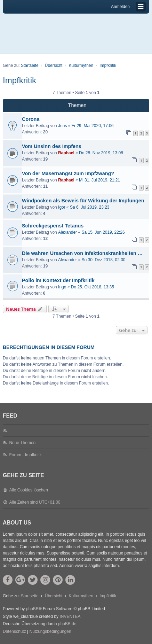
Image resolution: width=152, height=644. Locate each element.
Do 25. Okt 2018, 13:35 (93, 287)
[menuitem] (14, 632)
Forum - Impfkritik (25, 455)
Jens (62, 126)
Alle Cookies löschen (28, 490)
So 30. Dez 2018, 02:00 (103, 260)
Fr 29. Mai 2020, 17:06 (93, 126)
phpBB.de (67, 624)
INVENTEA (70, 616)
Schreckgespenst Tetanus (53, 226)
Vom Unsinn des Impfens (52, 146)
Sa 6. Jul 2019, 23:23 (90, 207)
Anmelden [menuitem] (120, 7)
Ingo (62, 287)
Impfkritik (19, 80)
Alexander (67, 232)
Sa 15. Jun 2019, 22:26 (103, 232)
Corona (31, 119)
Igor (62, 207)
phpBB (32, 609)
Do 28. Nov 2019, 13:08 (101, 153)
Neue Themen (22, 443)
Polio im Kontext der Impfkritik (58, 280)
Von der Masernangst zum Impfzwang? (68, 173)
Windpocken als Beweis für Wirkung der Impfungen (83, 201)
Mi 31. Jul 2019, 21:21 (99, 180)
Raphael (66, 153)
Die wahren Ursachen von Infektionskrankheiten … (82, 253)
